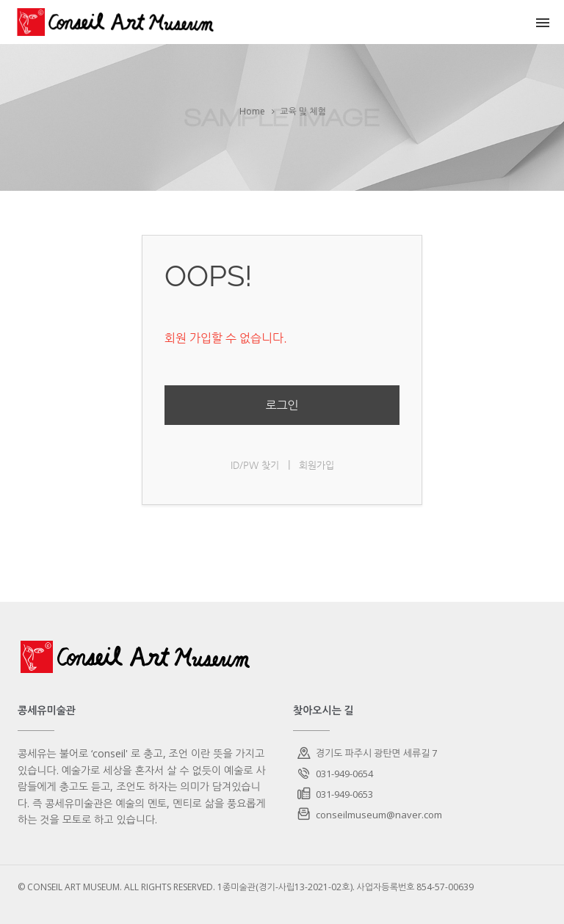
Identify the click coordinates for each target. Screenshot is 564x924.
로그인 (282, 405)
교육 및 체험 (303, 111)
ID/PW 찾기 (255, 465)
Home (252, 111)
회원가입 (317, 465)
